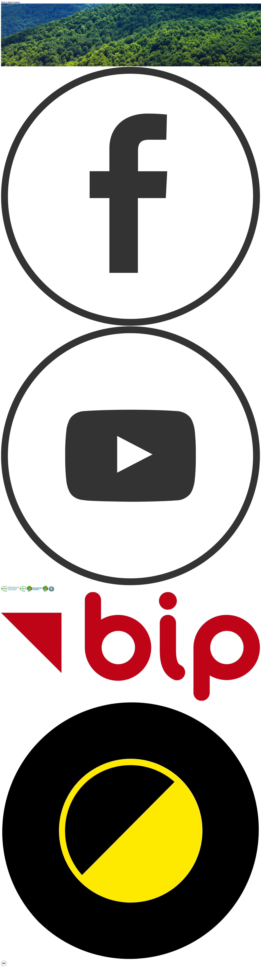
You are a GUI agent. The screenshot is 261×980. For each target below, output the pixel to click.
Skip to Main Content (10, 2)
